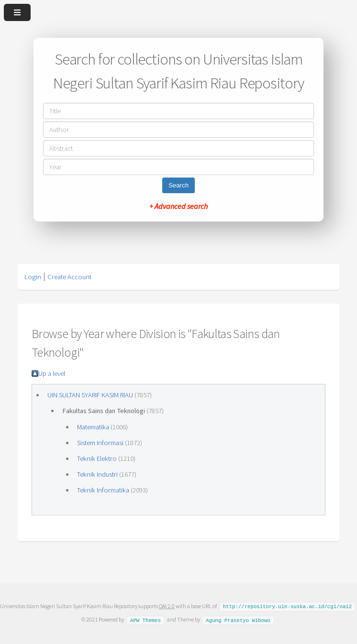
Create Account (69, 277)
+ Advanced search (178, 206)
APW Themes (145, 619)
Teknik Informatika (103, 490)
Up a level (52, 373)
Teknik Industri (97, 474)
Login (33, 277)
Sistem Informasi (100, 443)
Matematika (93, 427)
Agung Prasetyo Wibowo (238, 619)
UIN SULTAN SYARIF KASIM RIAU (90, 395)
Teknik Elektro (97, 458)
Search (178, 185)
